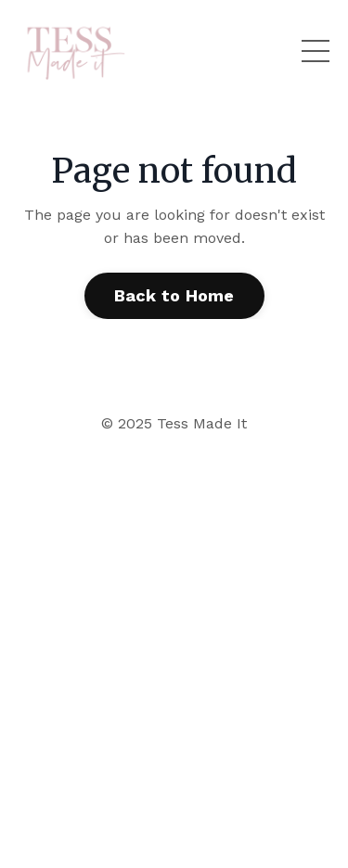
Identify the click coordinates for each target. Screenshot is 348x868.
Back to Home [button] (174, 295)
